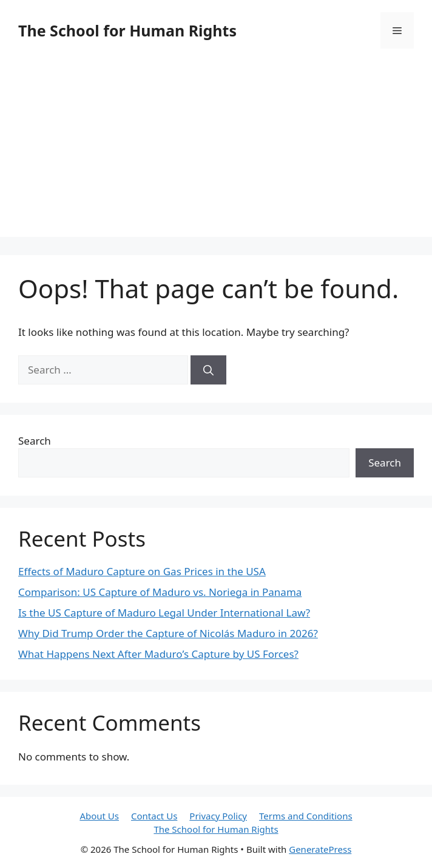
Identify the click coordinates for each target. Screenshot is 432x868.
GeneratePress (320, 849)
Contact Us (154, 816)
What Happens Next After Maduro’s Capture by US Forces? (158, 654)
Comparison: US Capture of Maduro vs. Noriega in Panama (160, 592)
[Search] (208, 370)
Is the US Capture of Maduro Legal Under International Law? (164, 613)
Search (35, 441)
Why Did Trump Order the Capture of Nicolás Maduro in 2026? (168, 633)
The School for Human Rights (127, 30)
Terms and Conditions (306, 816)
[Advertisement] (216, 152)
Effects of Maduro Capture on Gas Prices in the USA (142, 571)
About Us (99, 816)
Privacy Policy (218, 816)
